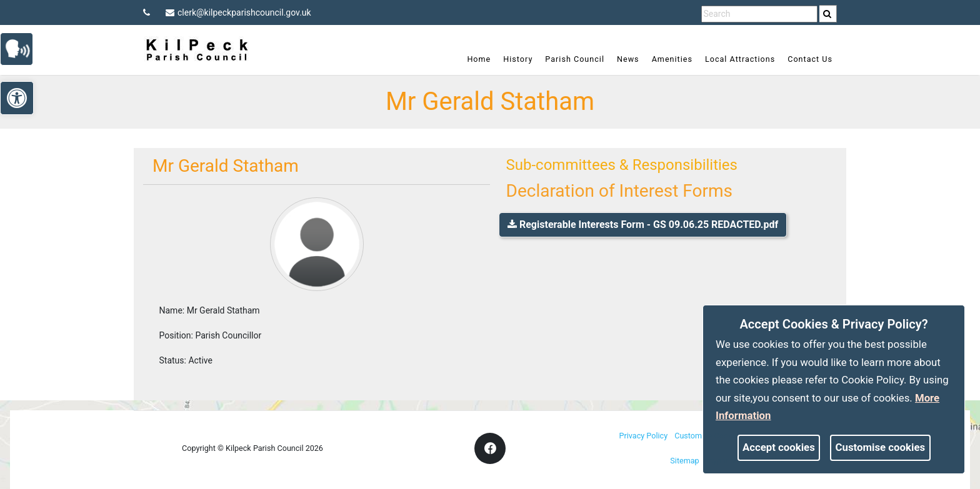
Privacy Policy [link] (644, 436)
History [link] (518, 59)
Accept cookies (779, 447)
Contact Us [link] (810, 59)
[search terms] (759, 14)
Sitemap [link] (684, 461)
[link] (827, 14)
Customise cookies (881, 447)
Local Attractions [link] (740, 59)
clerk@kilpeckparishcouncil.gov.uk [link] (238, 12)
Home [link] (479, 59)
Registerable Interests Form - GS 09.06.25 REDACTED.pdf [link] (643, 225)
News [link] (628, 59)
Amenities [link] (672, 59)
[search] (828, 14)
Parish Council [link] (575, 59)
